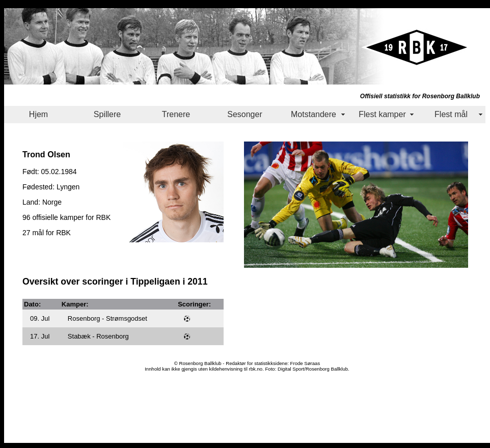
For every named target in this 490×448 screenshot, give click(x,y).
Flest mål (451, 114)
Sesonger (245, 114)
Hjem (38, 114)
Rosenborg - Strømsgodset (107, 318)
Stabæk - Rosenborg (98, 336)
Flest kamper (382, 114)
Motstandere (314, 114)
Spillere (107, 114)
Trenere (176, 114)
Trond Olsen (46, 154)
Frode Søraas (305, 363)
